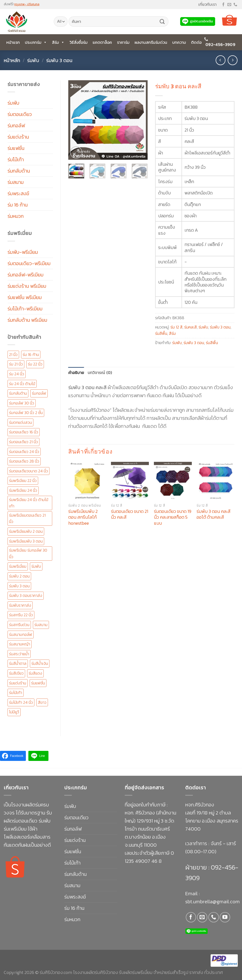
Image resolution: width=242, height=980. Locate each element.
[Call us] (235, 5)
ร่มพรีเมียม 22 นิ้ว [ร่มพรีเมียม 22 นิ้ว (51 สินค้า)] (23, 480)
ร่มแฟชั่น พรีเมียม (25, 297)
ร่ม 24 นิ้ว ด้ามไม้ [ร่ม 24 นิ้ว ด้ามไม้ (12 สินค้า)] (22, 384)
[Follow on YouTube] (225, 917)
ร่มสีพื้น (161, 333)
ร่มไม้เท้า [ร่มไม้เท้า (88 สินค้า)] (16, 692)
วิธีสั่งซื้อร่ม (79, 42)
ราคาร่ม (123, 42)
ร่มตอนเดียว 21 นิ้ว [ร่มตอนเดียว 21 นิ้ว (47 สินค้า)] (23, 442)
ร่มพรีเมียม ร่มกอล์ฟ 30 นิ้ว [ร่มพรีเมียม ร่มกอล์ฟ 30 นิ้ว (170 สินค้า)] (28, 553)
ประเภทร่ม (36, 42)
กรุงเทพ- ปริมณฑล (27, 4)
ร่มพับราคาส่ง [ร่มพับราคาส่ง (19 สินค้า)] (20, 605)
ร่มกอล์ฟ (16, 126)
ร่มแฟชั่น (16, 148)
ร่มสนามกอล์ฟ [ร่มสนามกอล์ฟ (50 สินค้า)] (21, 634)
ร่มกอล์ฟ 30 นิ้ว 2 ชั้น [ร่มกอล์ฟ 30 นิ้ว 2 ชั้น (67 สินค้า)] (26, 413)
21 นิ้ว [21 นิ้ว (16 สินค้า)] (13, 354)
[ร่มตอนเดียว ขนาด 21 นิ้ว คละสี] (130, 481)
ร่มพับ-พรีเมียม (23, 252)
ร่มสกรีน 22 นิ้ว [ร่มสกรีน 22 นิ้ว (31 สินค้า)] (21, 615)
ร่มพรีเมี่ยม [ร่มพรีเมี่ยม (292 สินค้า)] (18, 566)
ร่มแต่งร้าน (18, 137)
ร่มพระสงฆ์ (18, 193)
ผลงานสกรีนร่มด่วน (151, 42)
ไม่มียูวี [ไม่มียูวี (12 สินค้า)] (14, 712)
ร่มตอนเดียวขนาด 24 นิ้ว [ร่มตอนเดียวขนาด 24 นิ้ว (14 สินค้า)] (28, 471)
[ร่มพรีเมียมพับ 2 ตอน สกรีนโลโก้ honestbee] (87, 481)
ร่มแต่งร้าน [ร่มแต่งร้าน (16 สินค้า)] (18, 683)
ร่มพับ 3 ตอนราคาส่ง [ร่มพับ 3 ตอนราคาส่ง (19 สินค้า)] (26, 595)
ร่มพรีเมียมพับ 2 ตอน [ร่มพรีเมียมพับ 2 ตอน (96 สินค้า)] (26, 531)
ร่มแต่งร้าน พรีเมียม (27, 286)
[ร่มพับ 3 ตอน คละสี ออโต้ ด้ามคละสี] (216, 481)
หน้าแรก (13, 42)
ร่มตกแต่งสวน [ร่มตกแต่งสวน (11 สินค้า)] (20, 422)
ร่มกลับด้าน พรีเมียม (27, 320)
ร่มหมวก (16, 216)
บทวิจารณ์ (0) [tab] (100, 373)
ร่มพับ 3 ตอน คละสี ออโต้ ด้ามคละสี (214, 514)
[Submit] (162, 22)
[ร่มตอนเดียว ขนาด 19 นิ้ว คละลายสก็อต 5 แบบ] (173, 481)
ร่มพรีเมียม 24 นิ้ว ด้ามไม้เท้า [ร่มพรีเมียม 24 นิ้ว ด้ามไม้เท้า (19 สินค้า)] (29, 503)
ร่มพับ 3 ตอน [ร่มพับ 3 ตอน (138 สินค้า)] (19, 586)
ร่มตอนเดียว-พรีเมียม (29, 263)
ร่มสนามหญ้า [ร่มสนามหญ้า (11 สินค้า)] (20, 644)
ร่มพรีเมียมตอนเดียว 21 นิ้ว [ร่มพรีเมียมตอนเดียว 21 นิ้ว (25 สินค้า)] (27, 518)
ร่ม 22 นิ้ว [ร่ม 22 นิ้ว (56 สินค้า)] (35, 364)
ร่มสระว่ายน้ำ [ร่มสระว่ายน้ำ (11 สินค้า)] (19, 654)
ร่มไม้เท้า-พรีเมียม (25, 309)
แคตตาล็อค (102, 42)
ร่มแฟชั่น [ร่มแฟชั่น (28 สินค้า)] (38, 683)
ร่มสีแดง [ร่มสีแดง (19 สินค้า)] (35, 673)
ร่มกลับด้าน (19, 171)
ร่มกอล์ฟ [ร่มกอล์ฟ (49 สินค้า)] (39, 393)
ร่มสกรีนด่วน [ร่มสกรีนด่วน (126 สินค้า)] (19, 625)
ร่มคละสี (191, 327)
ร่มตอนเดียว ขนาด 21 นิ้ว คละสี (130, 514)
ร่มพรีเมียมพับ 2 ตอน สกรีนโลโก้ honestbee (83, 517)
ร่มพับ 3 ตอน (59, 60)
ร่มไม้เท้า (16, 159)
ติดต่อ (196, 42)
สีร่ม (58, 42)
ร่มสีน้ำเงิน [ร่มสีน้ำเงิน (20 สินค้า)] (40, 663)
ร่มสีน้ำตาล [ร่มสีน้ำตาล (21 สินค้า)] (18, 663)
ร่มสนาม (16, 182)
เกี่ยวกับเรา (207, 4)
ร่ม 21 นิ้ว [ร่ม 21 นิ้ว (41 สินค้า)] (16, 364)
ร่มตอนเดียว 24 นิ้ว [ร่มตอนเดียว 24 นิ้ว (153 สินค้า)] (24, 452)
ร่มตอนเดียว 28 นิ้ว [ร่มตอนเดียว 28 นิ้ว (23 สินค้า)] (24, 461)
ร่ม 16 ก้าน (18, 205)
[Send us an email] (229, 5)
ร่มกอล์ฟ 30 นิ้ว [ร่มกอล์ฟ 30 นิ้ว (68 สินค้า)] (22, 403)
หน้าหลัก (12, 60)
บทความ (179, 42)
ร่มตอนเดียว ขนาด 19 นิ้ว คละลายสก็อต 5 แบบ (173, 517)
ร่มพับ (33, 60)
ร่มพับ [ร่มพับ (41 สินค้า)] (36, 566)
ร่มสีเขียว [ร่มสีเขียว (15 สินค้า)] (16, 673)
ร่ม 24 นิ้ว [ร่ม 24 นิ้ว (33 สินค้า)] (17, 374)
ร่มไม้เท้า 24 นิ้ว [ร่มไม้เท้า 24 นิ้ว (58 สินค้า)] (21, 702)
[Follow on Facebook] (223, 5)
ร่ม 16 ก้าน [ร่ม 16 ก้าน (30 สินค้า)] (31, 354)
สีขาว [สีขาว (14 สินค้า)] (42, 702)
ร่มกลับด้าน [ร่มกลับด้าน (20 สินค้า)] (18, 393)
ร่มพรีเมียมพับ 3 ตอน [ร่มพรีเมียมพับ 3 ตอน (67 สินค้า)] (26, 541)
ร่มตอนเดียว (20, 114)
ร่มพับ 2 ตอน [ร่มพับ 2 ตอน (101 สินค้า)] (19, 576)
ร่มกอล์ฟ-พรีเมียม (25, 275)
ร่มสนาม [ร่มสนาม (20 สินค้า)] (41, 625)
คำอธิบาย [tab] (76, 373)
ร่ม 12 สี (176, 327)
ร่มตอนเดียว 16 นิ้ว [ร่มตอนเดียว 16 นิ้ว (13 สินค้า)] (24, 432)
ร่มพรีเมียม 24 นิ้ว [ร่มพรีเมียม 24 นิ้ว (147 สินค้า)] (23, 490)
